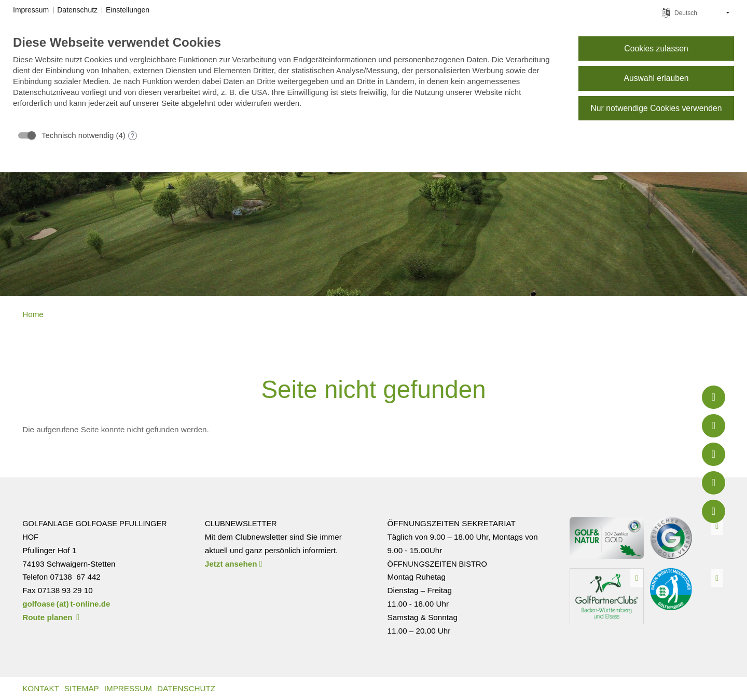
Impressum (128, 688)
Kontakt (41, 688)
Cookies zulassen (656, 49)
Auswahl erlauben (656, 78)
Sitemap (82, 688)
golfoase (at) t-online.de (66, 604)
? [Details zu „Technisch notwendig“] (133, 136)
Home (33, 314)
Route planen (51, 617)
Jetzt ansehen (234, 564)
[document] (287, 79)
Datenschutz (186, 688)
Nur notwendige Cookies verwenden (656, 108)
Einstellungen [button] (128, 10)
